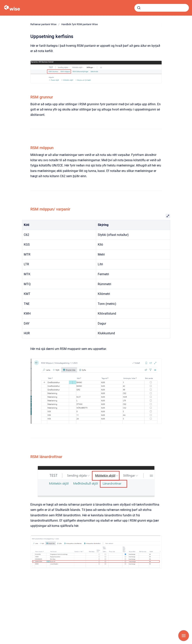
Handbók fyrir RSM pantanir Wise (80, 24)
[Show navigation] (184, 636)
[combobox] (162, 8)
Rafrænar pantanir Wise (43, 24)
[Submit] (139, 8)
